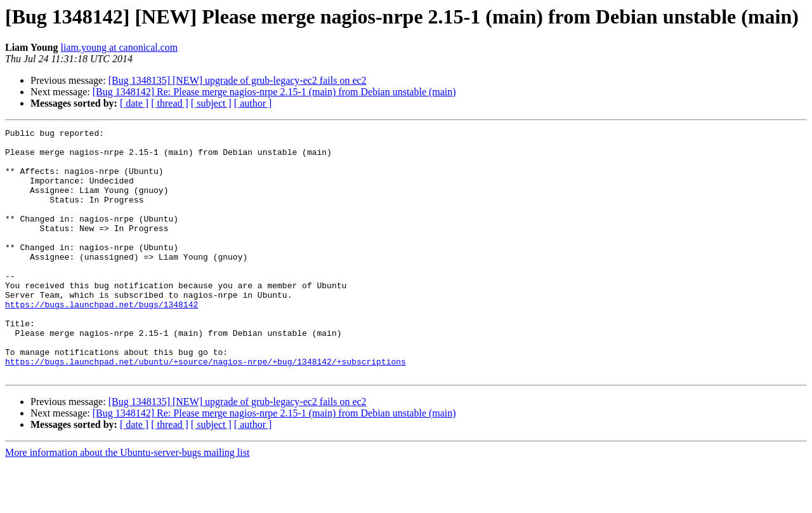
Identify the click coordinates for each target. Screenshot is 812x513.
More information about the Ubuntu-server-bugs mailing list (127, 502)
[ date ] (134, 103)
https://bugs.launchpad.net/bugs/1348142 (101, 340)
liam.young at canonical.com (119, 47)
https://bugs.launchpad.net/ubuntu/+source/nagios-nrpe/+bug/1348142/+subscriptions (206, 409)
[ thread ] (170, 103)
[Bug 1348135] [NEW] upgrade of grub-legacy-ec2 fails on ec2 (238, 80)
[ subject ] (211, 103)
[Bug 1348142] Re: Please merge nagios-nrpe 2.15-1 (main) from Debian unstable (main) (274, 92)
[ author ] (253, 103)
